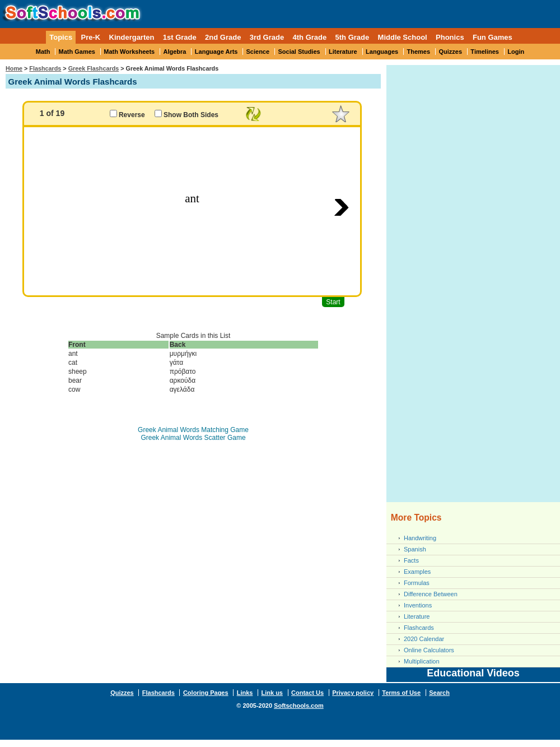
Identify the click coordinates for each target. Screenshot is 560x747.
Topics (61, 37)
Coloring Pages (206, 693)
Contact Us (307, 693)
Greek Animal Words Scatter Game (193, 438)
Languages (382, 52)
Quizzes (450, 52)
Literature (343, 52)
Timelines (485, 52)
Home (14, 68)
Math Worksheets (129, 52)
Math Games (77, 52)
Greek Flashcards (94, 68)
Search (439, 693)
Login (516, 52)
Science (258, 52)
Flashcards (45, 68)
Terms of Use (401, 693)
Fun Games (493, 37)
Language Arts (216, 52)
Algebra (175, 52)
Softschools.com (299, 706)
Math (43, 52)
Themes (419, 52)
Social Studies (299, 52)
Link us (272, 693)
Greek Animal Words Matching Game (193, 430)
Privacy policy (353, 693)
